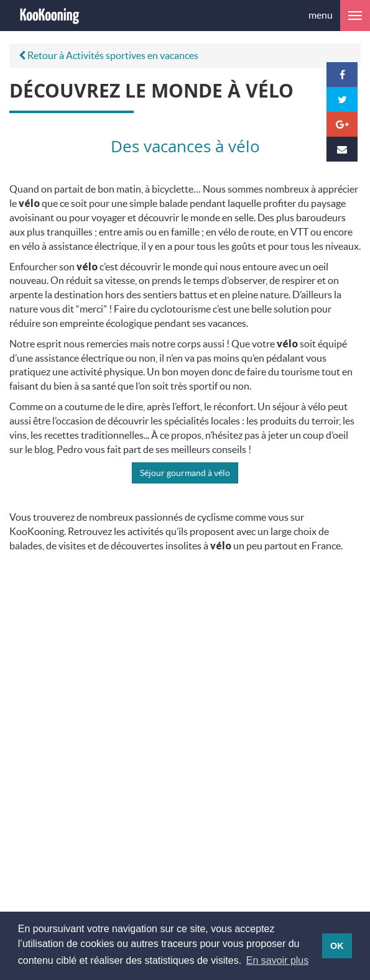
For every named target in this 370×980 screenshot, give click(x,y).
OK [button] (337, 946)
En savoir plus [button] (278, 960)
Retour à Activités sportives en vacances (109, 55)
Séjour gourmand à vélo (185, 473)
